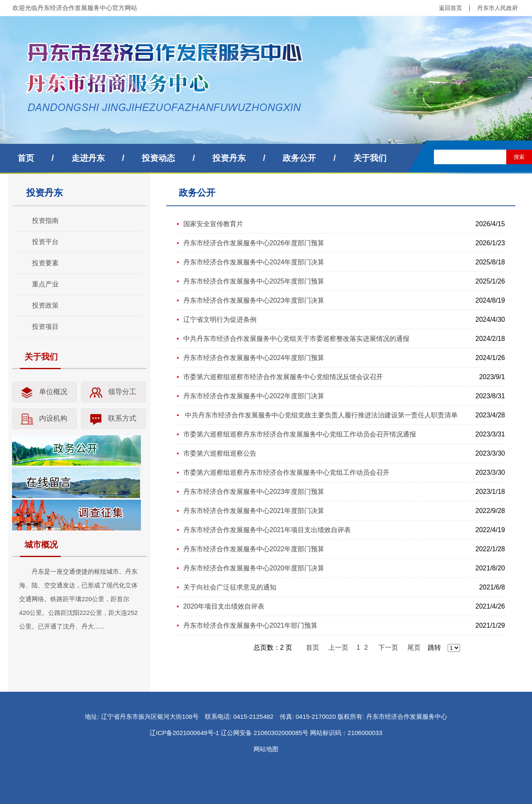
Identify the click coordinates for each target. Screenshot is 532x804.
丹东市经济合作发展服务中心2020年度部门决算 (254, 568)
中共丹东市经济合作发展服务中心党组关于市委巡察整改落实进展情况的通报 (296, 339)
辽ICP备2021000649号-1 (184, 733)
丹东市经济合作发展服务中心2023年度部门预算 (254, 492)
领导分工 (122, 392)
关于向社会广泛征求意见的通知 (230, 587)
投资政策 (45, 305)
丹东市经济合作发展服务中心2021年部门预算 (251, 625)
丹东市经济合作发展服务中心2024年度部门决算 (254, 262)
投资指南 (45, 221)
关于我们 (370, 158)
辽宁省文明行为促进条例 (220, 319)
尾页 (414, 647)
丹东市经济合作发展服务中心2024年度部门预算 (254, 358)
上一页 (338, 647)
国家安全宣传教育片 (213, 224)
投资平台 (45, 242)
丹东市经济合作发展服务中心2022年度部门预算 (254, 549)
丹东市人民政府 (498, 8)
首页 (26, 158)
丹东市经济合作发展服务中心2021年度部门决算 (254, 511)
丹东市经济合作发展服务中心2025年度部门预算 (254, 281)
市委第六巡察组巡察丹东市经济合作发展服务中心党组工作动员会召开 (286, 472)
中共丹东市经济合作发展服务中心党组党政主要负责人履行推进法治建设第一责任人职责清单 (320, 415)
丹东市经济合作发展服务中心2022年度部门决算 (254, 396)
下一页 (388, 647)
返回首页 (451, 8)
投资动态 (158, 158)
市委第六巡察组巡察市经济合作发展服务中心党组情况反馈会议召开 (283, 377)
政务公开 (299, 158)
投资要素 (45, 263)
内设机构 (53, 418)
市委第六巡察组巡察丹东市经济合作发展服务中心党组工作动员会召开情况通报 (300, 434)
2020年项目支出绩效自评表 (224, 606)
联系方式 (122, 418)
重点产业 (45, 284)
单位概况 (53, 392)
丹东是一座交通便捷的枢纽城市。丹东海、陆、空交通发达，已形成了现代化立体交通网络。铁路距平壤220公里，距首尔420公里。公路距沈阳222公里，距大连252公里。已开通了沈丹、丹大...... (78, 599)
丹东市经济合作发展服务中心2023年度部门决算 (254, 300)
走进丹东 (88, 158)
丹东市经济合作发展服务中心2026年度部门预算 (254, 243)
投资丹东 (229, 158)
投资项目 (45, 327)
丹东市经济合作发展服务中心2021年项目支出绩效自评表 (267, 530)
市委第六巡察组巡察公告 (220, 453)
